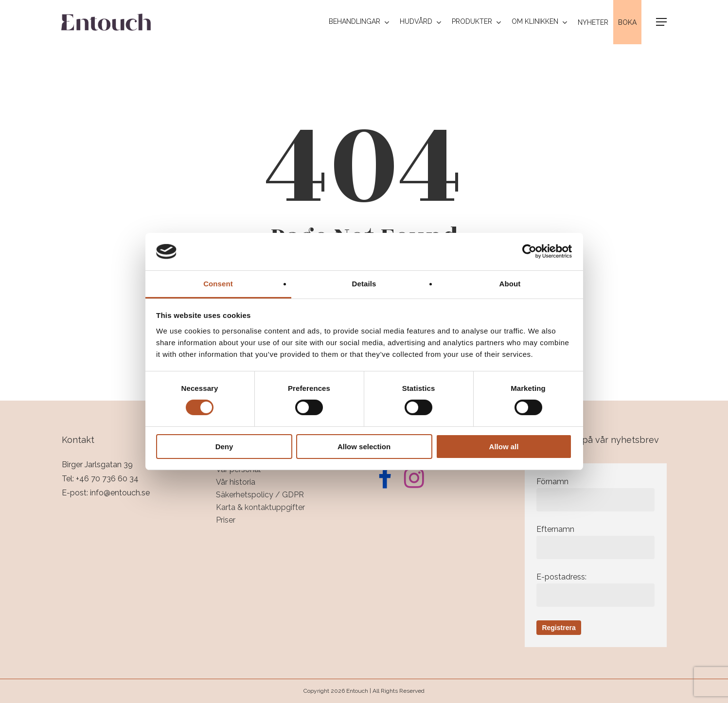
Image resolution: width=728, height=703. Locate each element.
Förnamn (595, 494)
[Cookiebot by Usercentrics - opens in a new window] (529, 251)
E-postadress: (595, 589)
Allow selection (364, 447)
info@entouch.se (120, 493)
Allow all (504, 447)
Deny (224, 447)
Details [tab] (364, 284)
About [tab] (510, 284)
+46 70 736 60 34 (107, 479)
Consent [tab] (218, 284)
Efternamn (595, 542)
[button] (661, 22)
